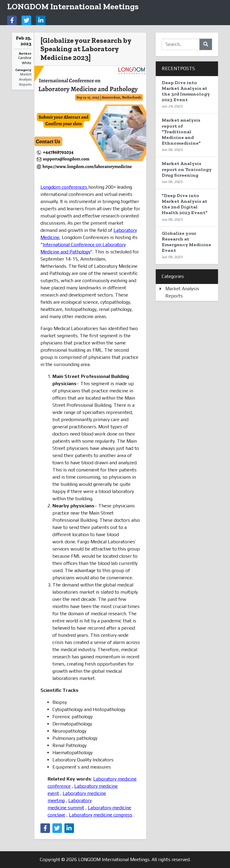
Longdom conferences (64, 187)
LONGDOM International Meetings (73, 6)
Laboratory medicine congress (101, 815)
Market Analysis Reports (25, 79)
